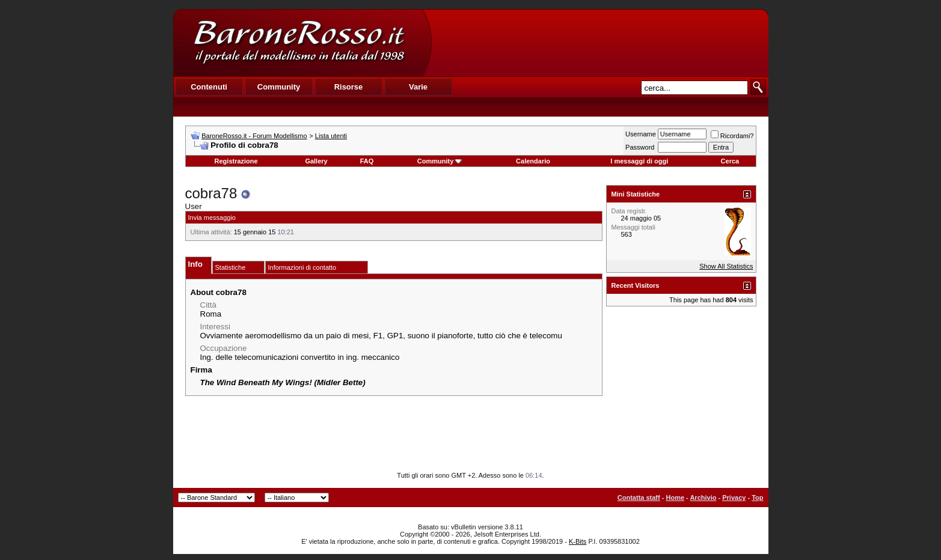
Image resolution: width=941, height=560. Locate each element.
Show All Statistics (726, 266)
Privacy (734, 498)
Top (757, 498)
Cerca (730, 161)
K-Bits (578, 541)
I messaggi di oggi (639, 161)
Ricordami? (732, 136)
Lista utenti (331, 136)
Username (641, 134)
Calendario (533, 161)
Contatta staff (639, 498)
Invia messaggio (212, 218)
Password (640, 147)
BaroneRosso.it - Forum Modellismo (254, 136)
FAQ (367, 161)
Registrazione (236, 161)
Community (440, 161)
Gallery (316, 161)
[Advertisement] (599, 43)
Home (675, 498)
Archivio (703, 498)
